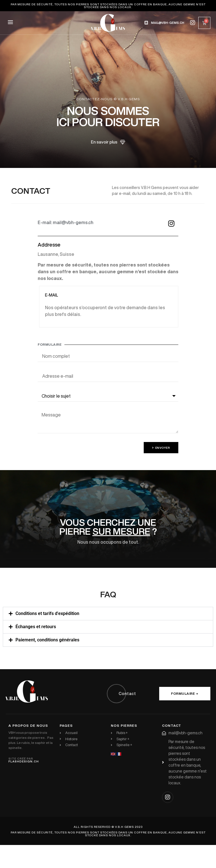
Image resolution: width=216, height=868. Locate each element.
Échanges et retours (36, 627)
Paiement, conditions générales (47, 640)
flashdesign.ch (24, 761)
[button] (10, 23)
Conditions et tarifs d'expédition (47, 613)
